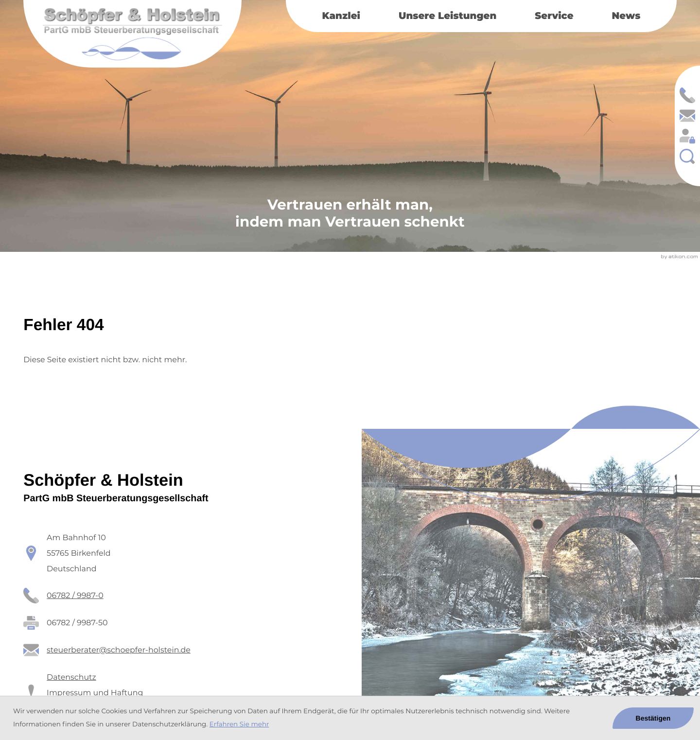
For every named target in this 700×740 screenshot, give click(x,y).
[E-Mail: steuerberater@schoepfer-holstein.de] (687, 116)
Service (554, 16)
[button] (687, 95)
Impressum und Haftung (95, 693)
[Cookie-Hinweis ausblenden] (653, 718)
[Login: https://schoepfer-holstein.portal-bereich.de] (687, 136)
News (626, 16)
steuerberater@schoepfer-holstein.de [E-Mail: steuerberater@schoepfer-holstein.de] (119, 650)
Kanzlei (341, 16)
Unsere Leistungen (447, 16)
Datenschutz (71, 677)
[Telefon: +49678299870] (75, 596)
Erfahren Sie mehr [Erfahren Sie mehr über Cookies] (239, 724)
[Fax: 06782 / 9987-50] (77, 623)
